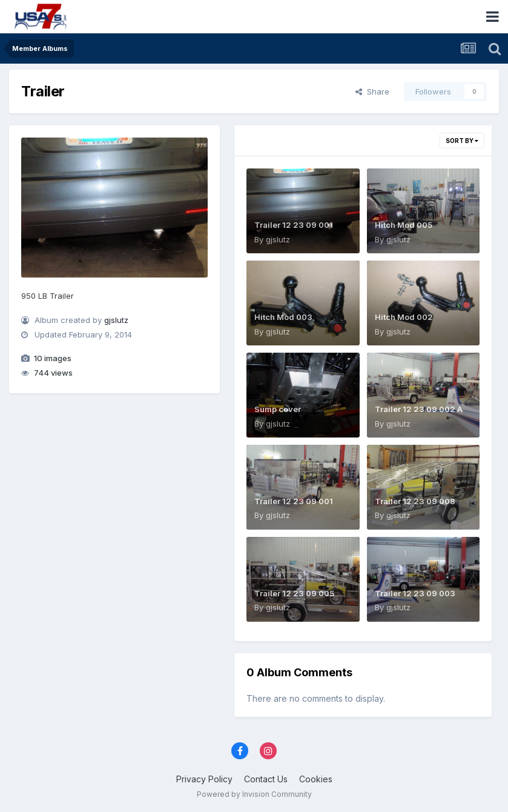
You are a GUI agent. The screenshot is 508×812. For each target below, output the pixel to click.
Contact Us (266, 779)
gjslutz (116, 320)
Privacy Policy (204, 779)
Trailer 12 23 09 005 (294, 593)
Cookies (316, 779)
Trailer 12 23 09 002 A (419, 409)
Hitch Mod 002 (404, 317)
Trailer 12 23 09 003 (415, 593)
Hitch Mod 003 (283, 317)
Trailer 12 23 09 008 (415, 501)
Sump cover (278, 409)
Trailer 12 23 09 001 (294, 225)
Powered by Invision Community (254, 794)
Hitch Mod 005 (404, 225)
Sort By (462, 141)
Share (372, 92)
